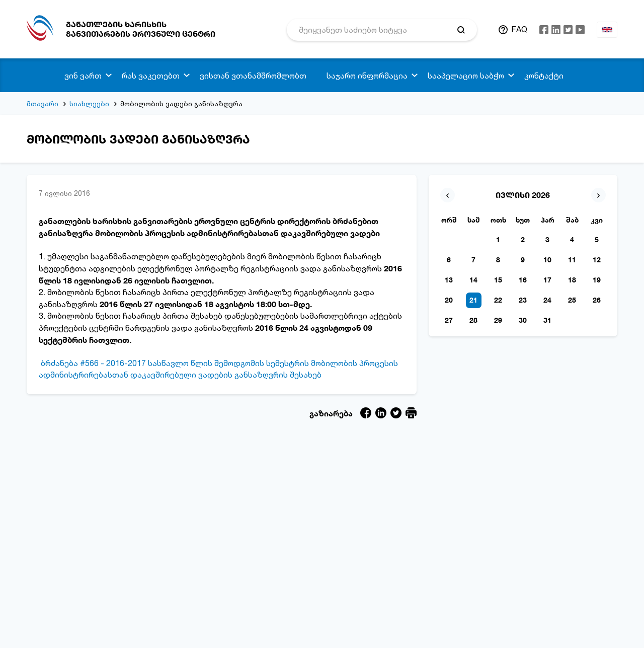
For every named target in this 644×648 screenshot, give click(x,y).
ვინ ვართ (83, 76)
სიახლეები (89, 103)
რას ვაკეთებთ (151, 76)
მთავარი (43, 103)
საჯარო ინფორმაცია (367, 76)
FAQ (519, 29)
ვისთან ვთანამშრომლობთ (253, 76)
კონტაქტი (544, 76)
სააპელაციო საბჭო (466, 76)
